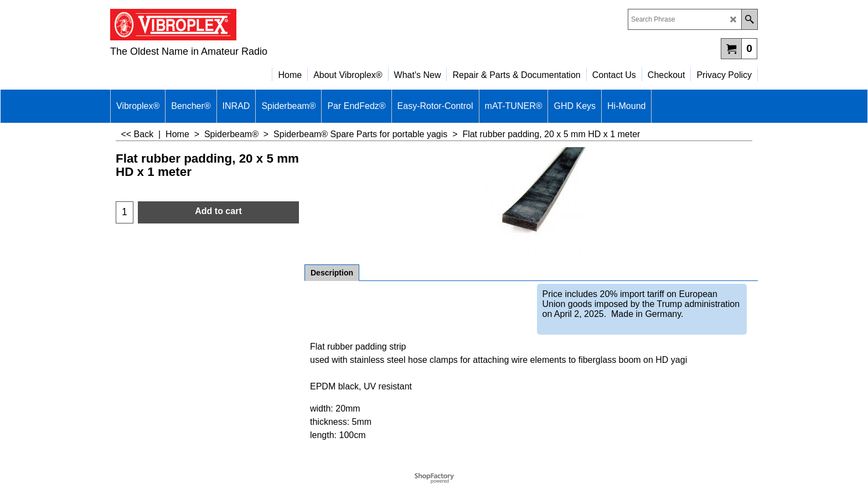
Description (332, 273)
